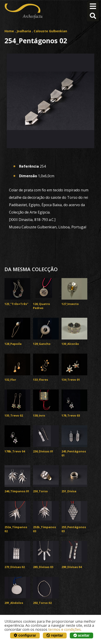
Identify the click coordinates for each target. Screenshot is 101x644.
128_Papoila (13, 344)
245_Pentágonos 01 (74, 453)
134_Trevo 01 (71, 380)
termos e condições (65, 629)
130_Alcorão (70, 344)
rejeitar (55, 635)
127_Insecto (70, 304)
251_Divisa (69, 491)
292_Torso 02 (42, 603)
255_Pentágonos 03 (74, 529)
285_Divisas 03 (43, 567)
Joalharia (24, 31)
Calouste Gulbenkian (50, 31)
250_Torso (40, 491)
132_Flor (10, 380)
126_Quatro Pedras (42, 306)
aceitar (81, 635)
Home (9, 31)
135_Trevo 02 (14, 415)
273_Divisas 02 (15, 567)
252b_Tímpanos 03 (44, 529)
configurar (25, 635)
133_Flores (41, 380)
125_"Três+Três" (16, 304)
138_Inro (39, 415)
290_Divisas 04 (72, 567)
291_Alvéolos (14, 603)
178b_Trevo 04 (15, 451)
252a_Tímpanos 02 (16, 529)
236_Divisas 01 (43, 451)
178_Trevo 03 (71, 415)
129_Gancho (42, 344)
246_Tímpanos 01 (17, 491)
